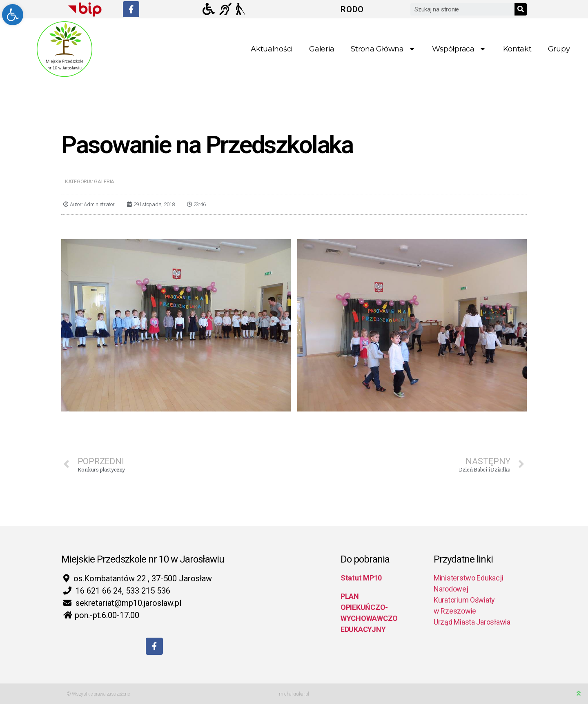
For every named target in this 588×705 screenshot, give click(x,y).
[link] (13, 15)
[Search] (521, 9)
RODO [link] (352, 9)
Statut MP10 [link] (361, 578)
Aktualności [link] (272, 49)
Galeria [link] (322, 49)
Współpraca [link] (459, 49)
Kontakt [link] (517, 49)
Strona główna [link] (383, 49)
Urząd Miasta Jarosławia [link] (472, 622)
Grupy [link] (559, 49)
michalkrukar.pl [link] (294, 695)
